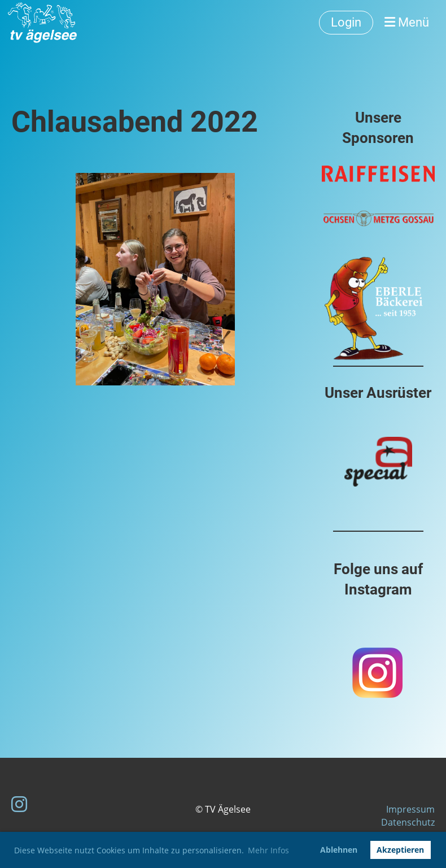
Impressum (410, 809)
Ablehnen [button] (339, 850)
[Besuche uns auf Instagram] (19, 804)
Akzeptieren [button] (400, 850)
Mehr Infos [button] (268, 850)
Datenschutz (408, 822)
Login (346, 22)
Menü (407, 22)
